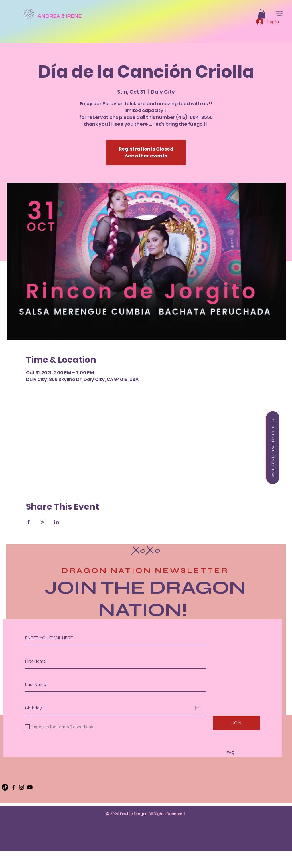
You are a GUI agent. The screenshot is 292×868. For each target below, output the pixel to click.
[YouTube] (30, 787)
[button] (262, 14)
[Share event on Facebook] (29, 522)
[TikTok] (5, 787)
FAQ (230, 753)
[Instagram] (22, 787)
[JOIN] (237, 723)
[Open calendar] (198, 708)
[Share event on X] (43, 522)
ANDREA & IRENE (60, 16)
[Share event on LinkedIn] (57, 522)
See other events (146, 156)
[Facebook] (13, 787)
